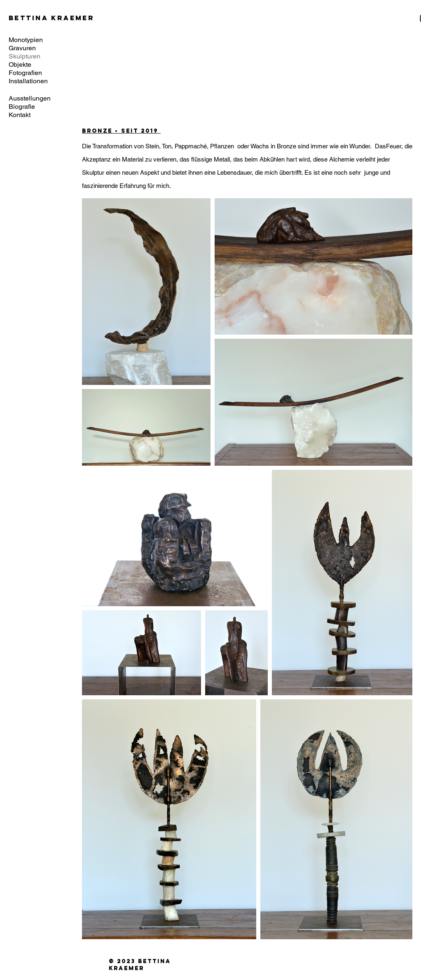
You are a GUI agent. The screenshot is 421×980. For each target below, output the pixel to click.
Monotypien (26, 40)
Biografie (22, 107)
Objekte (20, 64)
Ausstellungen (30, 98)
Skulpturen (25, 56)
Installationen (28, 81)
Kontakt (20, 115)
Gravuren (22, 48)
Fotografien (25, 73)
